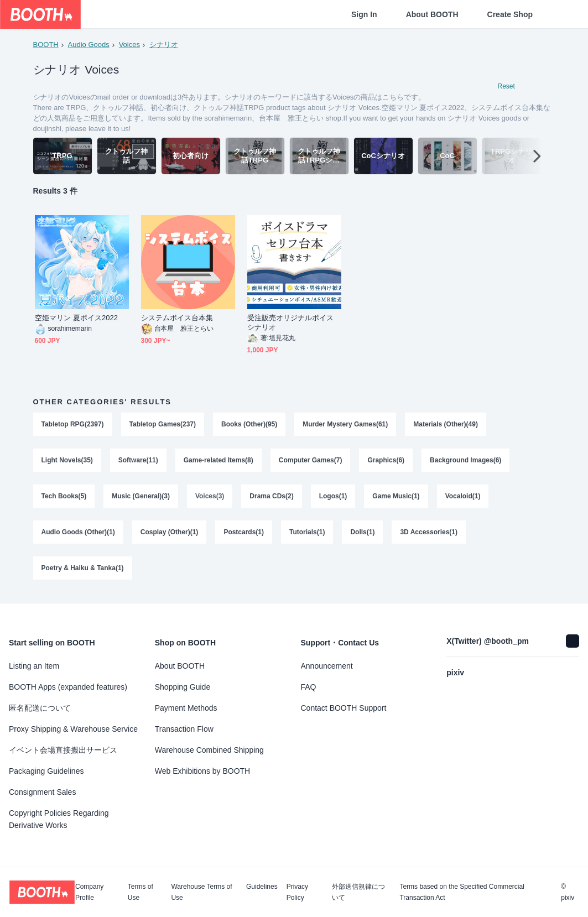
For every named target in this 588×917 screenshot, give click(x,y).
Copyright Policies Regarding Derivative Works (59, 819)
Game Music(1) (396, 498)
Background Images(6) (465, 461)
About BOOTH (432, 14)
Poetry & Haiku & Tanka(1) (83, 571)
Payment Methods (186, 708)
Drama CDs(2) (271, 498)
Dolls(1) (363, 534)
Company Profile (89, 892)
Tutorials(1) (307, 534)
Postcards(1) (244, 534)
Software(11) (138, 461)
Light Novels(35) (67, 461)
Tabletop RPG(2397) (73, 425)
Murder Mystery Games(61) (345, 425)
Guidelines (262, 887)
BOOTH (46, 45)
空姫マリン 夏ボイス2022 (77, 318)
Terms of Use (141, 892)
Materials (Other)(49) (446, 425)
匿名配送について (40, 708)
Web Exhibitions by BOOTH (202, 771)
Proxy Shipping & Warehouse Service (73, 729)
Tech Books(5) (64, 498)
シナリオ (164, 45)
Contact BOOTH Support (344, 708)
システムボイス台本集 (177, 318)
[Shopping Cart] (561, 14)
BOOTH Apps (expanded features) (68, 687)
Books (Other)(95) (249, 425)
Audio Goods (89, 45)
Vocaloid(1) (463, 498)
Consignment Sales (42, 792)
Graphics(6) (386, 461)
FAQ (309, 687)
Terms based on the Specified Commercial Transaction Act (462, 892)
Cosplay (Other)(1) (170, 534)
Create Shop (510, 14)
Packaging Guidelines (46, 771)
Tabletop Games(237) (163, 425)
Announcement (327, 666)
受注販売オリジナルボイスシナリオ (291, 323)
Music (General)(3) (141, 498)
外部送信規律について (358, 892)
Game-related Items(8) (218, 461)
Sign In (364, 14)
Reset (506, 86)
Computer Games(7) (311, 461)
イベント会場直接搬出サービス (63, 750)
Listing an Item (34, 666)
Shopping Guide (183, 687)
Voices (129, 45)
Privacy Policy (297, 892)
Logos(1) (333, 498)
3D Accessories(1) (429, 534)
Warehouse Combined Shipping (209, 750)
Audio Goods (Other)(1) (78, 534)
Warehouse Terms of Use (201, 892)
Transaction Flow (184, 729)
